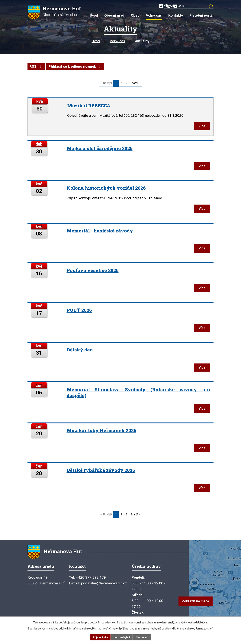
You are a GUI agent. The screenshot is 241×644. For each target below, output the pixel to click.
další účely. (202, 622)
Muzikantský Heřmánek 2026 (102, 434)
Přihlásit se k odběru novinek (76, 67)
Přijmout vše (100, 637)
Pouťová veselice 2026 (93, 272)
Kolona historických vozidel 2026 (106, 189)
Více (201, 127)
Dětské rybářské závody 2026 (101, 474)
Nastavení (142, 637)
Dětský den (80, 352)
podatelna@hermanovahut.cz (104, 588)
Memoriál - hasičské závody (100, 232)
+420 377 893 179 (91, 582)
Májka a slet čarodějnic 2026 (100, 149)
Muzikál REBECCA (89, 106)
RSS (36, 67)
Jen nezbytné (122, 637)
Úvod (96, 41)
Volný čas (117, 41)
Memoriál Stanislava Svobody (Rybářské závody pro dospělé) (138, 395)
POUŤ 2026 (79, 312)
